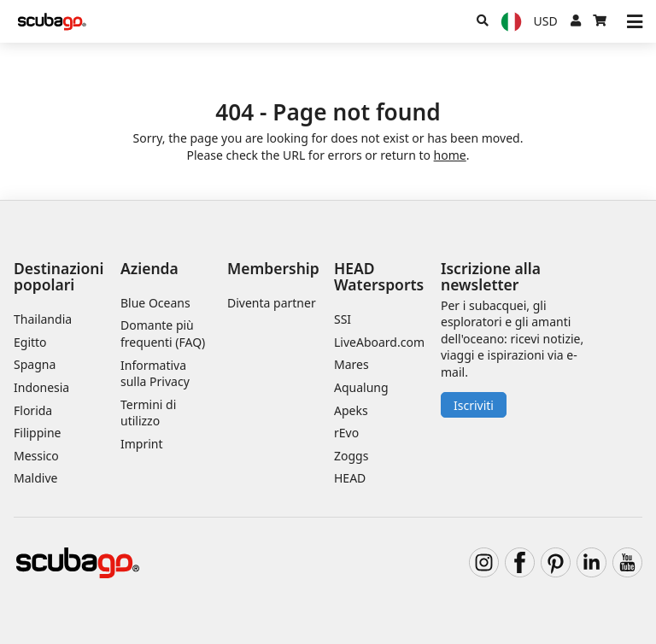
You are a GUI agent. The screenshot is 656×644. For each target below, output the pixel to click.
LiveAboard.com (379, 342)
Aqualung (361, 387)
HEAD (350, 478)
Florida (33, 410)
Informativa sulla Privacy (155, 374)
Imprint (142, 444)
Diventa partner (272, 303)
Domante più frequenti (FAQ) (163, 334)
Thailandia (43, 319)
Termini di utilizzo (148, 413)
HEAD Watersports (379, 276)
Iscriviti (474, 405)
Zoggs (351, 456)
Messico (36, 456)
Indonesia (41, 387)
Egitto (30, 342)
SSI (343, 319)
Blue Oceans (155, 303)
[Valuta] (546, 21)
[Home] (52, 22)
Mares (351, 364)
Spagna (35, 364)
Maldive (35, 478)
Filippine (37, 433)
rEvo (346, 433)
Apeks (351, 410)
